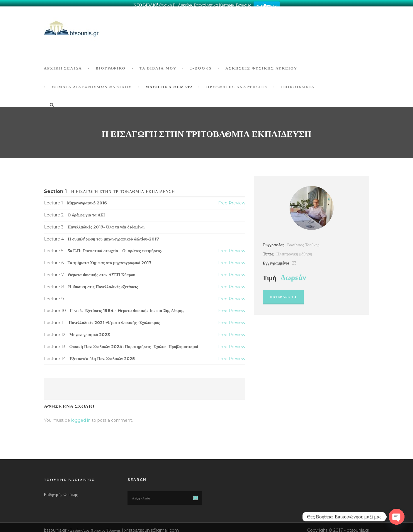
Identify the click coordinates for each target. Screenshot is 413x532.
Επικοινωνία (298, 83)
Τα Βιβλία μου (158, 65)
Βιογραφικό (111, 65)
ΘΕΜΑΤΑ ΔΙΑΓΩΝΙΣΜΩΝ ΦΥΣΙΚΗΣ (92, 83)
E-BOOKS (200, 65)
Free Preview (232, 199)
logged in (81, 417)
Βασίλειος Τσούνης (303, 241)
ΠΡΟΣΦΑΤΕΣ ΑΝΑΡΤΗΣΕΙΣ (237, 83)
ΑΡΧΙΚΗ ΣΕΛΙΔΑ (63, 65)
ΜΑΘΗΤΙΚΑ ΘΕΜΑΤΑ (169, 83)
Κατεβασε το (283, 293)
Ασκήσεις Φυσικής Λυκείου (261, 65)
